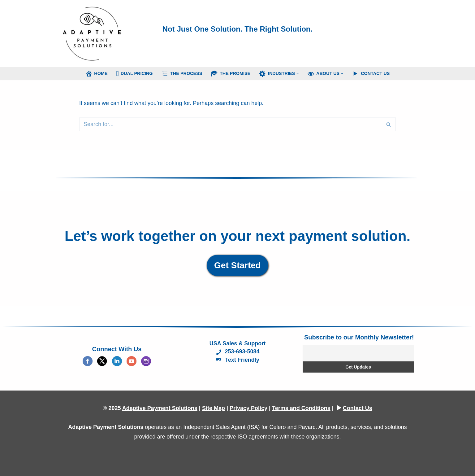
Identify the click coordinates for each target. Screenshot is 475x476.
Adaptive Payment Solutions (160, 408)
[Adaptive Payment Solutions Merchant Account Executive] (92, 34)
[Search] (231, 124)
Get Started (238, 265)
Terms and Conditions (301, 408)
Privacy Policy (248, 408)
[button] (298, 74)
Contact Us (358, 408)
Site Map (214, 408)
